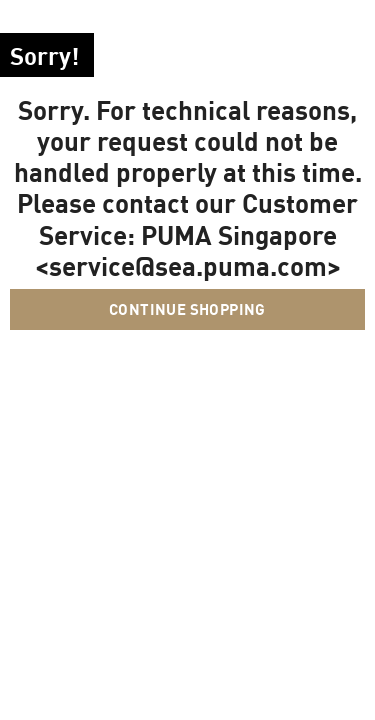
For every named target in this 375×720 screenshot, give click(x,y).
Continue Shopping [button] (187, 309)
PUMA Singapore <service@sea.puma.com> (188, 250)
